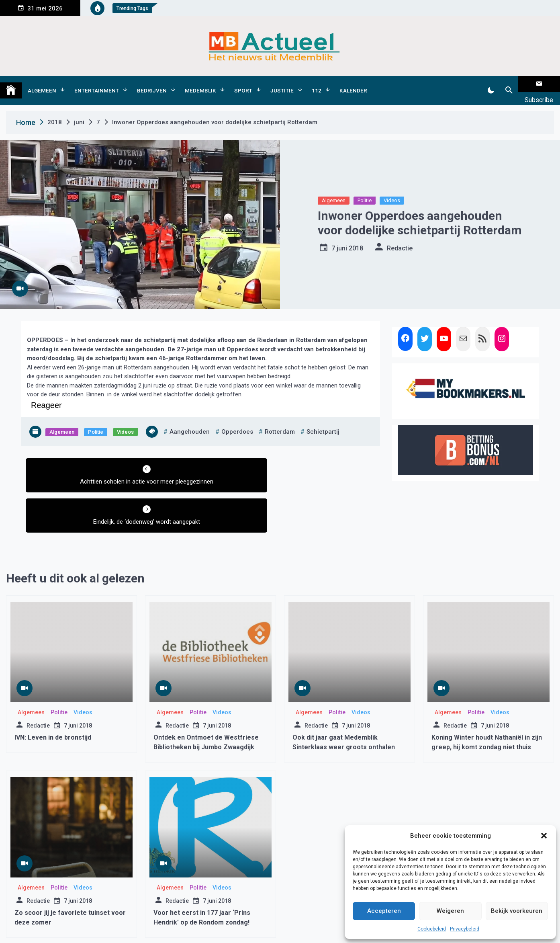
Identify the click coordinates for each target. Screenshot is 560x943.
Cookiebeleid (432, 929)
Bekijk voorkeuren (517, 911)
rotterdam (280, 419)
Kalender (353, 84)
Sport (243, 84)
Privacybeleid (465, 929)
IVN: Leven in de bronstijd (53, 684)
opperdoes (237, 419)
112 (317, 84)
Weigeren (450, 911)
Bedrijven (152, 84)
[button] (544, 836)
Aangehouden (190, 419)
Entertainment (97, 84)
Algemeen (42, 84)
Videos (392, 188)
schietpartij (323, 419)
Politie (365, 188)
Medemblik (200, 84)
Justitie (282, 84)
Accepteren (384, 911)
